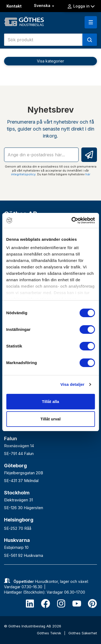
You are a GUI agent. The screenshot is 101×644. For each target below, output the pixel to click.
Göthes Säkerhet (83, 633)
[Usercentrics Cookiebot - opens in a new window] (72, 220)
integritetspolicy (23, 174)
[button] (91, 22)
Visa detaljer (72, 384)
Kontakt (14, 6)
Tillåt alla (51, 401)
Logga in (81, 6)
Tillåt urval (50, 419)
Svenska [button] (45, 5)
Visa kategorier (50, 61)
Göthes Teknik (50, 633)
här (88, 174)
